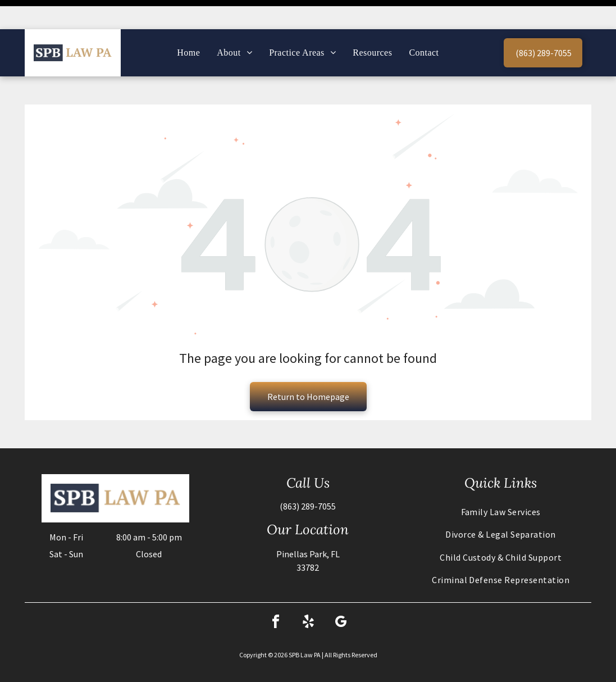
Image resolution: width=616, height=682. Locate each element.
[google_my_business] (341, 594)
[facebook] (276, 594)
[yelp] (308, 594)
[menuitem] (188, 24)
